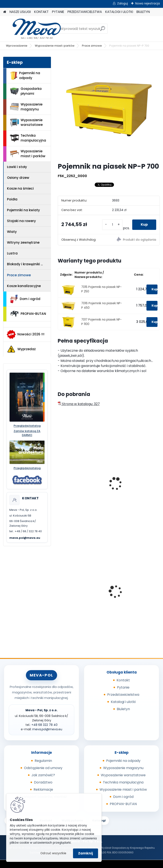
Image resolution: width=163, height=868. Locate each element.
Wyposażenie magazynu (26, 107)
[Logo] (32, 29)
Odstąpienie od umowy (43, 768)
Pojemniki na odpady (25, 75)
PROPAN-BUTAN (28, 314)
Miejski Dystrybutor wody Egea (134, 592)
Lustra (12, 253)
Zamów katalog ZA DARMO (27, 433)
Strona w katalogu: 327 (79, 404)
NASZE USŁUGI (20, 12)
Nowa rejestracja (148, 3)
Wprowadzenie (17, 46)
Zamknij (86, 853)
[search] (103, 30)
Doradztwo (43, 782)
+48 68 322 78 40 (44, 725)
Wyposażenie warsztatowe (26, 122)
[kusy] (112, 225)
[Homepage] (5, 12)
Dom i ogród (25, 299)
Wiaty (12, 232)
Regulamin (43, 761)
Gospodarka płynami (26, 91)
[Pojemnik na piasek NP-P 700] (109, 108)
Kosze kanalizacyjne (24, 286)
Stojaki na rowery (21, 221)
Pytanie (123, 687)
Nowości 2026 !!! (26, 334)
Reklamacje (43, 790)
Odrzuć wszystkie (53, 853)
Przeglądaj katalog (27, 426)
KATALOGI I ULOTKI (119, 12)
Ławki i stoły (17, 167)
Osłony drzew (18, 178)
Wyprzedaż (21, 349)
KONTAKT (41, 12)
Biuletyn (123, 709)
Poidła (12, 199)
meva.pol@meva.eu (25, 538)
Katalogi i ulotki (123, 702)
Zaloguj (122, 3)
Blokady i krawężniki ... (25, 264)
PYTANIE (58, 12)
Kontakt (123, 680)
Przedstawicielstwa (123, 695)
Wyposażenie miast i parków (55, 46)
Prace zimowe (92, 46)
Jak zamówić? (43, 775)
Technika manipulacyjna (28, 138)
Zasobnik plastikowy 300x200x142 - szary (78, 592)
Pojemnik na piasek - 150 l (134, 471)
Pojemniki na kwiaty (23, 210)
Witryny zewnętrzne (23, 242)
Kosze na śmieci (20, 188)
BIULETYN (143, 12)
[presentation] (60, 479)
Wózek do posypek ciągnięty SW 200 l (76, 485)
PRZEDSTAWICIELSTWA (85, 12)
